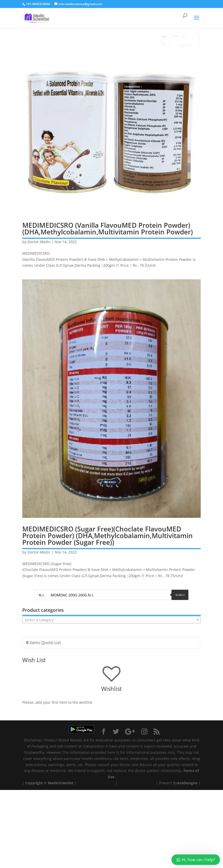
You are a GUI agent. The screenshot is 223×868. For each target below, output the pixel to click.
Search (180, 595)
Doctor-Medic (39, 242)
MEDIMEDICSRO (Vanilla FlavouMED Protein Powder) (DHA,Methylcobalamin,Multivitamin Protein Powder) (108, 228)
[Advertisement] (111, 826)
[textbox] (111, 620)
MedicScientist (61, 783)
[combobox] (111, 620)
